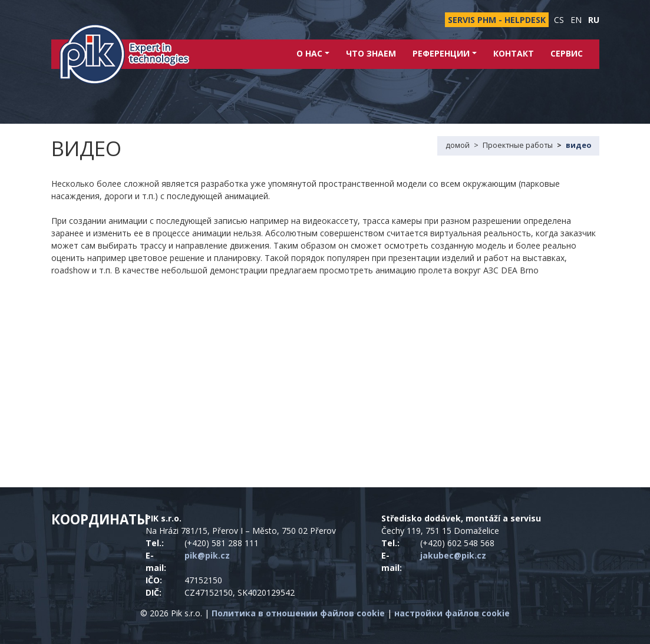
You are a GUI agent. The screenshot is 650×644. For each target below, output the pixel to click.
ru (594, 20)
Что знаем (371, 53)
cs (559, 20)
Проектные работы (518, 145)
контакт (514, 53)
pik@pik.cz (207, 555)
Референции (445, 53)
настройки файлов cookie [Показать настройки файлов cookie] (452, 613)
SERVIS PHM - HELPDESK (497, 20)
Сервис (567, 53)
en (576, 20)
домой (458, 145)
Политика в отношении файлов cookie (298, 613)
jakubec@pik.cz (453, 555)
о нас (313, 53)
